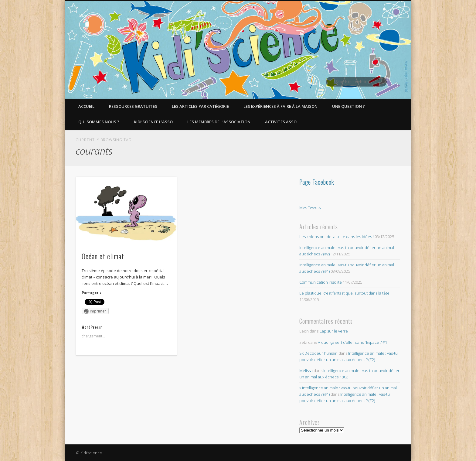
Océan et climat (103, 256)
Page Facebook (317, 182)
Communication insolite (321, 282)
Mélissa (306, 371)
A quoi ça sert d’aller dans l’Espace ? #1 (352, 342)
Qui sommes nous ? (99, 122)
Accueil (86, 106)
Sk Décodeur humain (318, 353)
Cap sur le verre (334, 331)
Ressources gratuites (133, 106)
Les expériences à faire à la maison (280, 106)
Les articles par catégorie (200, 106)
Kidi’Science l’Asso (153, 122)
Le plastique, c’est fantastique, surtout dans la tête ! (345, 293)
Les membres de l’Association (219, 122)
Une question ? (348, 106)
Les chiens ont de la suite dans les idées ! (337, 237)
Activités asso (281, 122)
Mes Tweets (310, 207)
